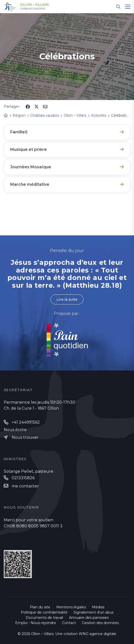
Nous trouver (25, 437)
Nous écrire (15, 430)
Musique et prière (29, 149)
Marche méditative (30, 184)
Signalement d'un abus (94, 612)
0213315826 (23, 478)
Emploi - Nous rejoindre (36, 623)
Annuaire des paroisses (89, 618)
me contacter (25, 486)
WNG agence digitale (98, 634)
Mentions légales (71, 607)
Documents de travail (44, 618)
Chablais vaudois (33, 9)
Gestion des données (100, 623)
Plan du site (40, 607)
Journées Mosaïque (31, 167)
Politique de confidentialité (44, 612)
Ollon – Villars (34, 5)
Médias (98, 607)
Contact (69, 623)
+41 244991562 (26, 422)
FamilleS (19, 132)
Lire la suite (67, 299)
